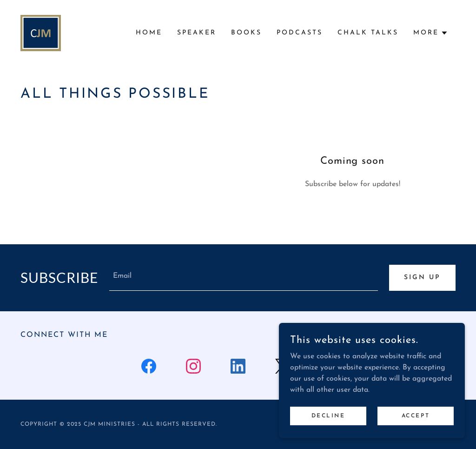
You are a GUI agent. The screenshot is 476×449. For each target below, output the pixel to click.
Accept (416, 415)
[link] (41, 33)
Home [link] (149, 33)
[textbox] (244, 278)
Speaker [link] (197, 33)
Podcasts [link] (300, 33)
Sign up (422, 278)
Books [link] (246, 33)
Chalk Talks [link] (368, 33)
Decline (328, 415)
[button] (431, 33)
